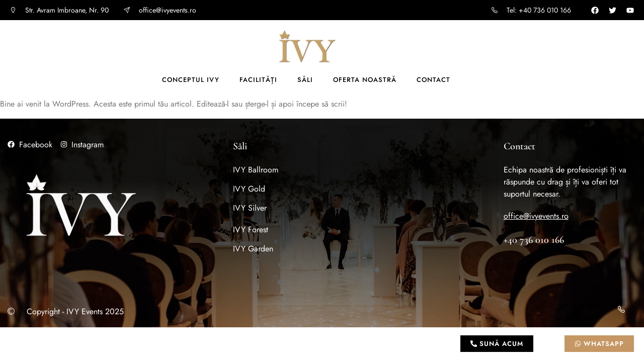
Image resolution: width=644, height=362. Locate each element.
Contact (433, 80)
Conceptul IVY (191, 80)
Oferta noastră (365, 80)
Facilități (258, 80)
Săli (305, 80)
